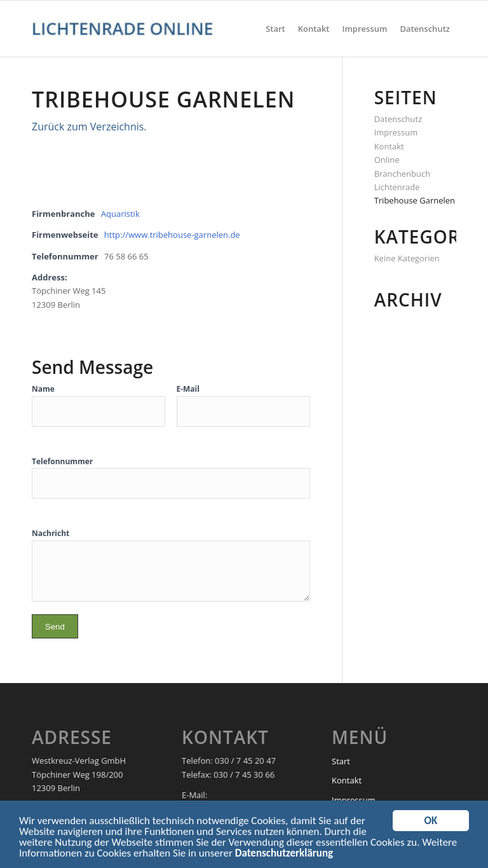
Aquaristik (120, 214)
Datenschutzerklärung (284, 856)
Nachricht (51, 533)
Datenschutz (398, 119)
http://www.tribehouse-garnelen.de (172, 235)
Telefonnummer (62, 461)
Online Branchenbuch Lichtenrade (403, 173)
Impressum (396, 132)
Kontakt (389, 146)
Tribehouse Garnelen (415, 200)
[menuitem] (275, 29)
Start (341, 761)
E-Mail (188, 389)
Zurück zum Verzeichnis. (89, 127)
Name (43, 389)
